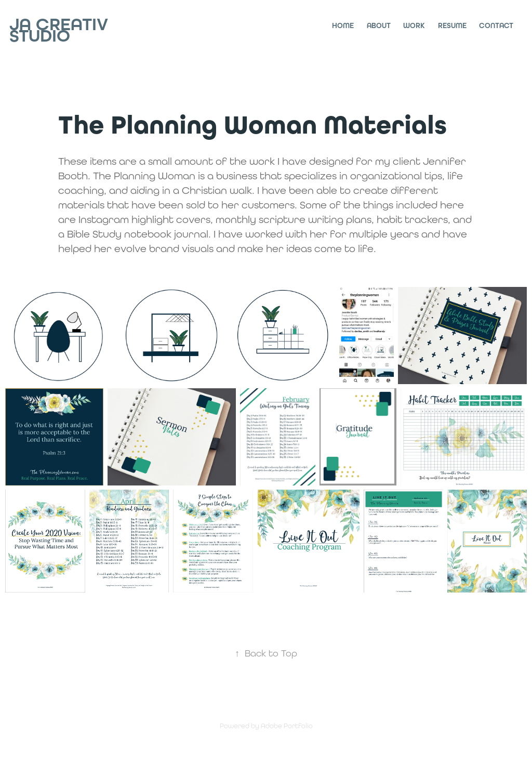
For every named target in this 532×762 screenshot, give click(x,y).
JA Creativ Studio (61, 30)
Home (343, 26)
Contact (496, 26)
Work (414, 26)
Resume (452, 26)
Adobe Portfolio (287, 726)
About (379, 26)
